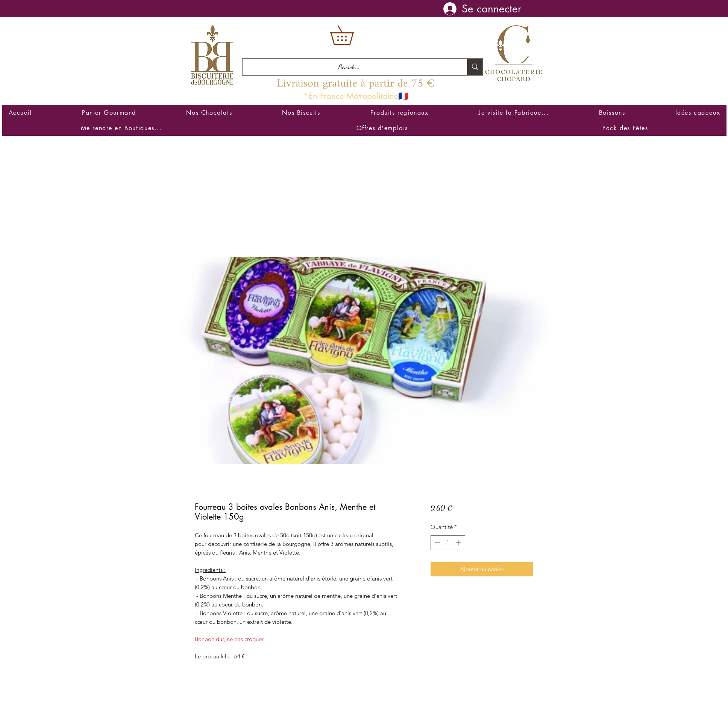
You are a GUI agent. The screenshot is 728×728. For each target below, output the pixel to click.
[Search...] (349, 67)
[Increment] (459, 543)
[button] (351, 35)
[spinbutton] (448, 543)
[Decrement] (437, 543)
